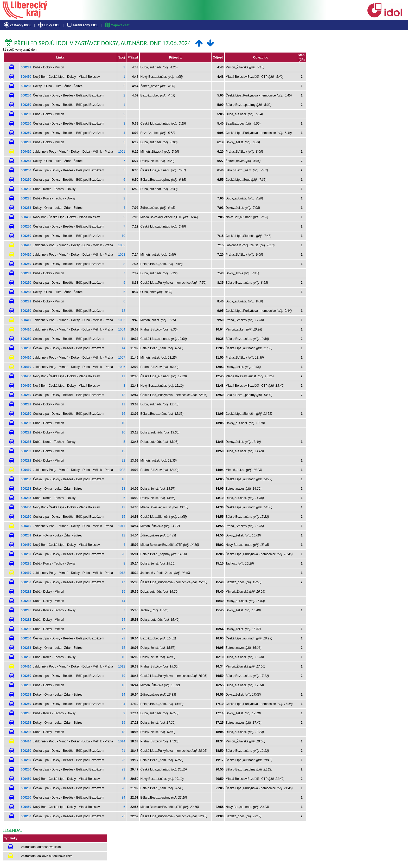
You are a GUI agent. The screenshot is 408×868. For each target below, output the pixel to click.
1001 (122, 152)
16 (123, 414)
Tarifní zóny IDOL (82, 25)
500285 (26, 189)
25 (123, 816)
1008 (122, 470)
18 (123, 479)
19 (123, 676)
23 (123, 769)
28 (123, 788)
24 (123, 704)
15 (123, 517)
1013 (122, 573)
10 (123, 236)
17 (123, 582)
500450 (26, 77)
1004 (122, 329)
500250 (26, 95)
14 (123, 348)
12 (123, 311)
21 (123, 751)
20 (123, 554)
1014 (122, 741)
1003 (122, 255)
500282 (26, 67)
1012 (122, 666)
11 (123, 339)
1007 (122, 358)
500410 (26, 152)
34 (123, 798)
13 (123, 395)
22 (123, 461)
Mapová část (117, 25)
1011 (122, 526)
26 (123, 760)
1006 (122, 367)
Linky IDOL (49, 25)
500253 (26, 86)
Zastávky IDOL (17, 25)
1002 (122, 245)
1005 (122, 320)
